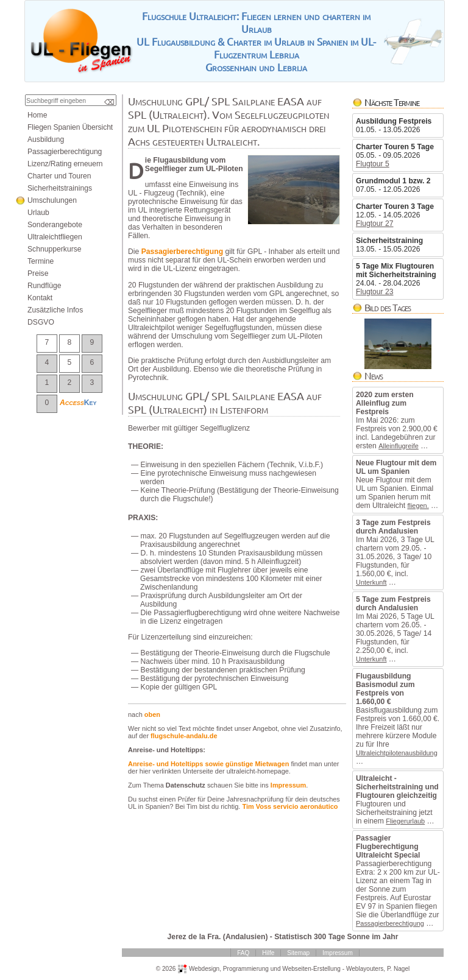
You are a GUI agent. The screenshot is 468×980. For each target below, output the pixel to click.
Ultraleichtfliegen (55, 237)
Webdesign (204, 968)
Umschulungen (52, 200)
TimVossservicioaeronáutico (290, 806)
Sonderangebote (55, 225)
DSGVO (41, 322)
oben (152, 714)
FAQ (243, 953)
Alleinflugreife (399, 446)
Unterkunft (371, 582)
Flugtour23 (375, 292)
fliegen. (418, 506)
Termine (41, 261)
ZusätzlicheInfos (55, 310)
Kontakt (40, 298)
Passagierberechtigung (390, 923)
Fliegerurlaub (405, 821)
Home (37, 115)
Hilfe (268, 953)
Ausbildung (46, 139)
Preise (38, 273)
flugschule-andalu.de (184, 736)
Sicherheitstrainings (60, 188)
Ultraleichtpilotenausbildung (397, 753)
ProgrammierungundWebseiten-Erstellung (282, 968)
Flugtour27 (375, 224)
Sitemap (298, 953)
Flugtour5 (373, 164)
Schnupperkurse (55, 249)
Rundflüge (44, 286)
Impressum (288, 785)
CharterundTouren (59, 176)
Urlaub (38, 213)
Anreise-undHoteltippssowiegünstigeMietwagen (208, 764)
